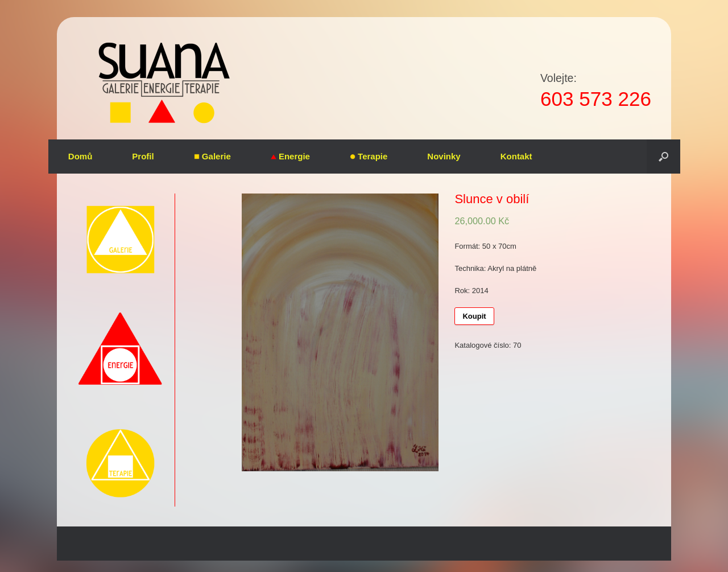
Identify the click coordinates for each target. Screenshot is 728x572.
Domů (80, 156)
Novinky (444, 156)
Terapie (369, 156)
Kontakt (516, 156)
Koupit (474, 316)
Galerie (212, 156)
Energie (290, 156)
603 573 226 (596, 99)
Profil (143, 156)
